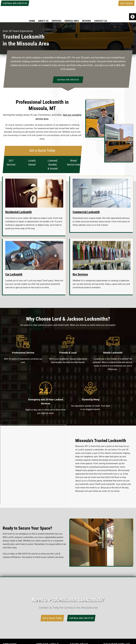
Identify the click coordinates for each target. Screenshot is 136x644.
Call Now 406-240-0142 (15, 3)
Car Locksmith (14, 274)
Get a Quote (126, 3)
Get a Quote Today (52, 618)
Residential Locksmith (19, 212)
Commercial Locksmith (86, 212)
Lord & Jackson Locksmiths (68, 10)
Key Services (80, 274)
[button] (133, 17)
